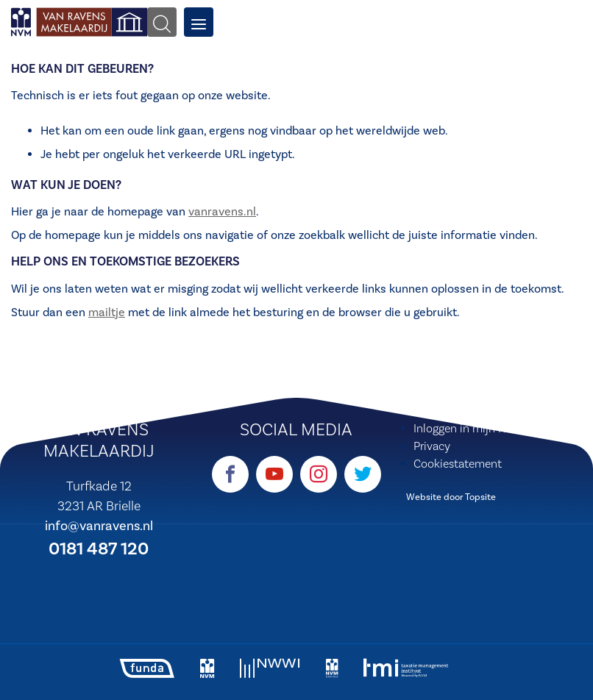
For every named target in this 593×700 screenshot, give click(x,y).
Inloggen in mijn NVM (468, 429)
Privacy (432, 446)
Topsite (480, 497)
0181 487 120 (99, 549)
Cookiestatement (458, 464)
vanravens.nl (222, 212)
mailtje (107, 312)
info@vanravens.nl (99, 526)
